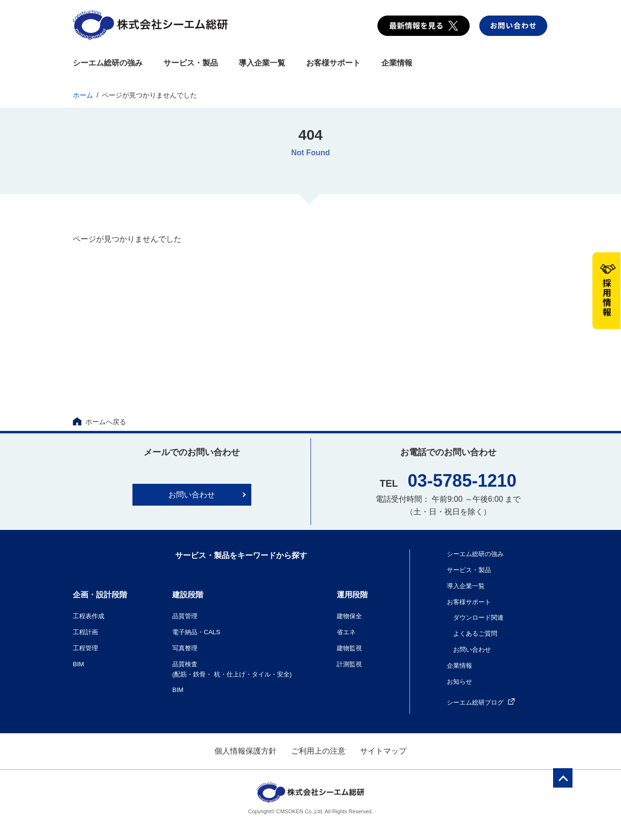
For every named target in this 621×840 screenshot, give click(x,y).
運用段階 (352, 595)
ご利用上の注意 (318, 751)
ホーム (83, 95)
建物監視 (349, 648)
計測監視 (349, 664)
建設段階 (188, 595)
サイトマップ (383, 751)
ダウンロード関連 (478, 618)
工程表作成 (89, 616)
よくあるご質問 (475, 634)
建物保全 (349, 616)
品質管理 (185, 616)
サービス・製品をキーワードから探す (241, 555)
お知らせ (459, 682)
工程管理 (85, 648)
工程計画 (85, 632)
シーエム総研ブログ (481, 702)
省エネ (346, 632)
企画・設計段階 (100, 595)
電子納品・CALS (196, 632)
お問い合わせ (192, 495)
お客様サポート (333, 63)
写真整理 (185, 648)
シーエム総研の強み (108, 63)
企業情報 (397, 63)
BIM (78, 664)
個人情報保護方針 (245, 751)
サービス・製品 (191, 63)
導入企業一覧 (262, 63)
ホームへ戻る (99, 422)
